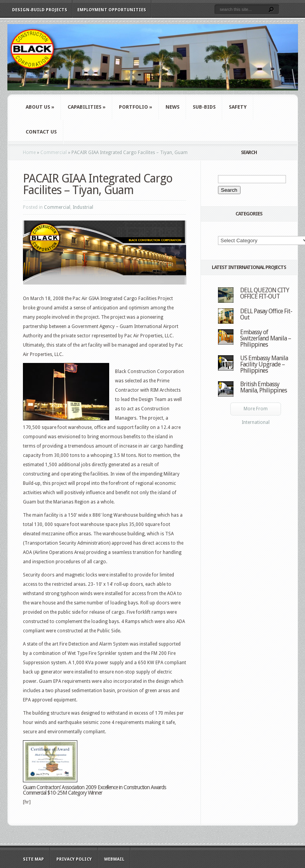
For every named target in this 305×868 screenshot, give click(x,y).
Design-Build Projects (40, 10)
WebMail (114, 859)
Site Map (33, 859)
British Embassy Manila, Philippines (263, 387)
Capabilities (87, 107)
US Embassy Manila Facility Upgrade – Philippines (264, 364)
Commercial (54, 153)
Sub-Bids (204, 107)
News (173, 107)
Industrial (83, 207)
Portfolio (136, 107)
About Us (40, 107)
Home (29, 153)
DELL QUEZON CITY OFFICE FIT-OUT (265, 293)
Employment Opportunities (112, 10)
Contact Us (41, 132)
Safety (238, 107)
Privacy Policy (74, 859)
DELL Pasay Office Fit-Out (266, 314)
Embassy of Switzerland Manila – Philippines (266, 338)
